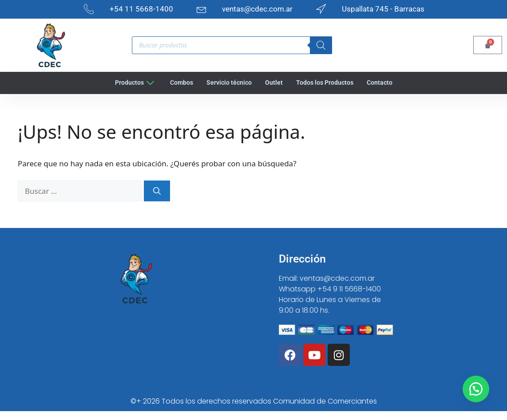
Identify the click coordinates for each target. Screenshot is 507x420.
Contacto (384, 82)
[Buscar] (157, 191)
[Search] (321, 45)
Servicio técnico (228, 82)
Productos (131, 82)
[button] (476, 389)
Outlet (274, 82)
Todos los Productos (327, 82)
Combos (179, 82)
